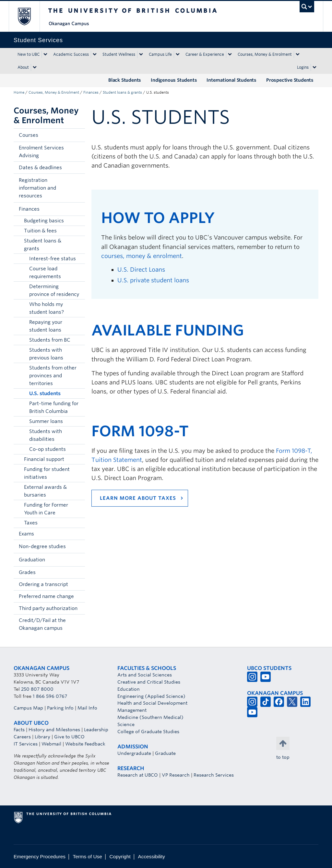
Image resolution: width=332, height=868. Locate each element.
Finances (91, 92)
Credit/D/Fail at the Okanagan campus (42, 624)
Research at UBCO (138, 775)
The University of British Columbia (29, 16)
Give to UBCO (69, 737)
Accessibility (152, 856)
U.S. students (45, 393)
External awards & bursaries (45, 491)
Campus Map (28, 708)
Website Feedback (85, 744)
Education (129, 689)
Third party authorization (48, 608)
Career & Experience (205, 54)
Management (132, 710)
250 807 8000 (37, 689)
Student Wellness (119, 54)
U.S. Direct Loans (141, 270)
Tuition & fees (40, 231)
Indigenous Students (174, 80)
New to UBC (29, 54)
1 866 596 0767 (50, 696)
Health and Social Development (152, 703)
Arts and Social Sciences (145, 675)
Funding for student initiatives (47, 473)
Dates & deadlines (40, 168)
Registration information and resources (37, 188)
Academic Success (71, 54)
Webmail (51, 744)
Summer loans (46, 421)
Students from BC (50, 340)
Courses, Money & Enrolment (265, 54)
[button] (78, 135)
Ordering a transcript (43, 584)
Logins (303, 67)
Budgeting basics (44, 221)
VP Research (176, 775)
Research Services (214, 775)
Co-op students (47, 449)
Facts (19, 730)
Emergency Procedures (40, 856)
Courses (29, 135)
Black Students (125, 80)
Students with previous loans (46, 354)
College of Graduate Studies (148, 732)
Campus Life (160, 54)
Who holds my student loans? (47, 308)
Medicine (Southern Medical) (150, 717)
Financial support (44, 459)
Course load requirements (45, 273)
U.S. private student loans (153, 280)
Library (42, 737)
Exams (26, 534)
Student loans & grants (122, 92)
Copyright (120, 856)
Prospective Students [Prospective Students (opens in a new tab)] (290, 80)
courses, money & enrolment (142, 256)
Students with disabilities (46, 435)
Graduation (32, 560)
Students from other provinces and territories (53, 376)
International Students (231, 80)
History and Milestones (54, 730)
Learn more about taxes (138, 498)
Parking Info (60, 708)
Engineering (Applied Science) (151, 696)
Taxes (31, 523)
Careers (22, 737)
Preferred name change (46, 596)
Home (19, 92)
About (23, 67)
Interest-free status (53, 259)
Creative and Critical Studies (149, 682)
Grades (27, 572)
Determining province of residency (54, 290)
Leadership (96, 730)
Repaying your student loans (46, 326)
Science (126, 724)
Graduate (165, 753)
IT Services (26, 744)
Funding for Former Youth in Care (46, 509)
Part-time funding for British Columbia (54, 407)
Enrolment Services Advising (41, 152)
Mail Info (87, 708)
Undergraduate (134, 753)
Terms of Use (88, 856)
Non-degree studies (42, 546)
